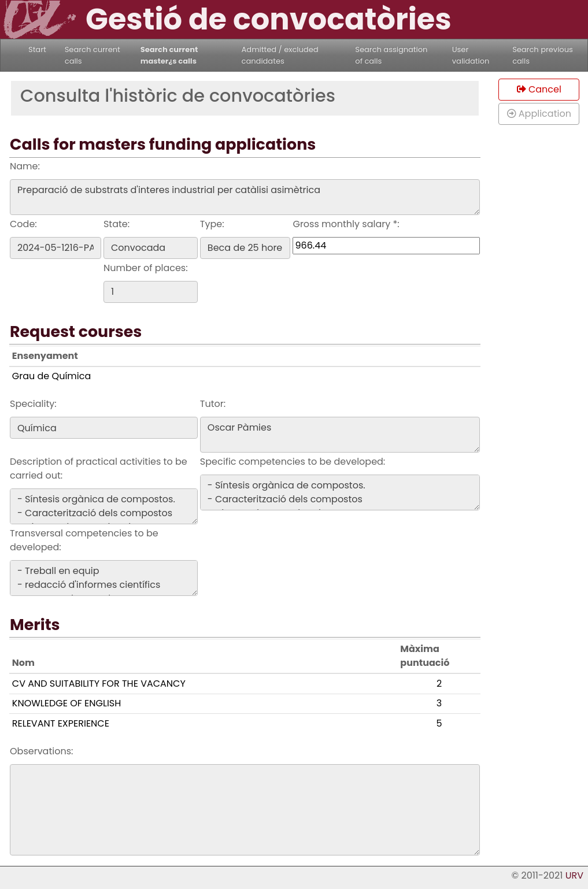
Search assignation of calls (391, 55)
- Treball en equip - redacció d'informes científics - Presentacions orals (104, 578)
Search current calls (93, 55)
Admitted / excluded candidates (280, 55)
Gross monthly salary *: (346, 224)
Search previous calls (543, 55)
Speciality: (33, 404)
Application (539, 114)
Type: (212, 224)
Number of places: (146, 268)
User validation (471, 55)
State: (117, 224)
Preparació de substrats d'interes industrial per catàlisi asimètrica (245, 197)
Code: (23, 224)
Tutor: (213, 404)
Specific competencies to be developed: (293, 462)
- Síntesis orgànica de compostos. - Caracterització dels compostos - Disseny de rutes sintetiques (104, 506)
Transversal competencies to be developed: (84, 540)
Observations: (41, 751)
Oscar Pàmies (340, 435)
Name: (25, 166)
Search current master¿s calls (169, 55)
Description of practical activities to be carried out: (99, 468)
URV (574, 875)
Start (37, 49)
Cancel (539, 89)
